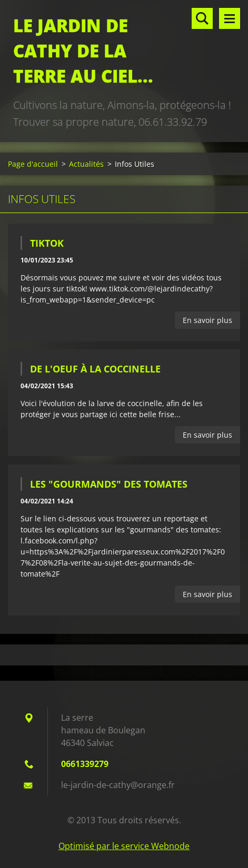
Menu (230, 18)
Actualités (86, 164)
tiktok (47, 243)
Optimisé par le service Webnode (124, 846)
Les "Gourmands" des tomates (109, 484)
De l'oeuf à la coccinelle (95, 369)
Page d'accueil (33, 164)
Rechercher (202, 18)
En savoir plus (207, 320)
